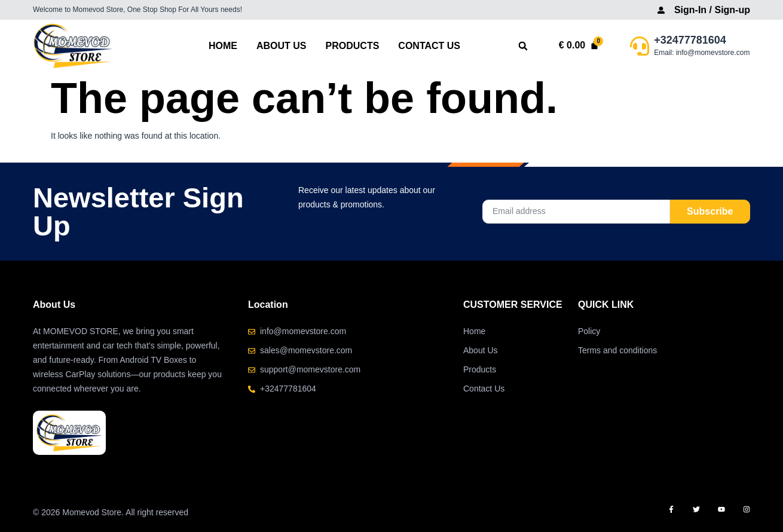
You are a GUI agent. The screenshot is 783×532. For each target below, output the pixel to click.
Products (353, 46)
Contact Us (429, 46)
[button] (523, 46)
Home (223, 46)
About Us (282, 46)
